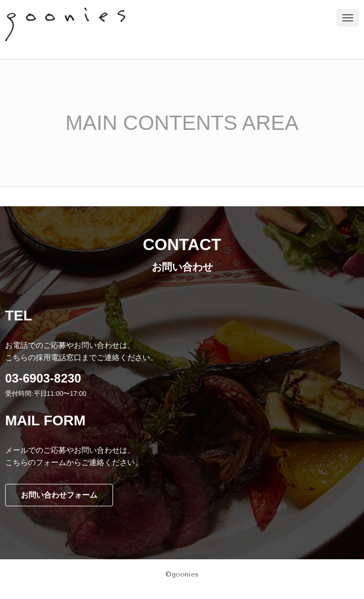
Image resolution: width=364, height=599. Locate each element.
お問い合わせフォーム (59, 495)
